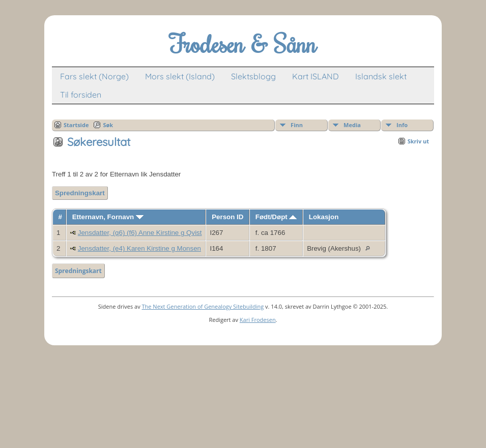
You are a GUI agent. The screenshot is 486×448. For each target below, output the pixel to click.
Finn (297, 125)
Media (352, 125)
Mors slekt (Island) (180, 76)
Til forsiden (81, 95)
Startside (76, 125)
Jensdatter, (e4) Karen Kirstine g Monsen (139, 248)
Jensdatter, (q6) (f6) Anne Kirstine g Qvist (140, 233)
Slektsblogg (253, 76)
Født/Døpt (276, 217)
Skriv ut (418, 141)
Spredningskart (80, 193)
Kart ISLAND (316, 76)
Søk (108, 125)
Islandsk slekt (381, 76)
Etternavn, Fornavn (108, 217)
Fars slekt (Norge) (94, 76)
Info (402, 125)
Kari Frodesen (258, 320)
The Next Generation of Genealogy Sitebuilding (203, 306)
